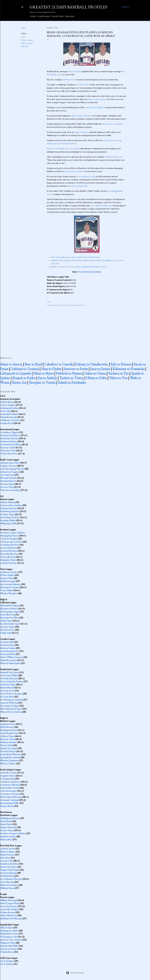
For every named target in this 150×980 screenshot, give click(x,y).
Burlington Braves (9, 730)
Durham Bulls (7, 642)
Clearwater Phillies (9, 675)
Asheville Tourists (9, 773)
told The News (69, 80)
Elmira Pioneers (8, 855)
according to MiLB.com (101, 206)
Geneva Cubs (7, 861)
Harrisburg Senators (10, 511)
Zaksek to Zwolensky (72, 382)
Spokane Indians (8, 836)
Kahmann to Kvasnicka (129, 369)
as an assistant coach (86, 176)
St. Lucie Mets (7, 697)
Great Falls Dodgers (10, 909)
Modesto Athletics (9, 608)
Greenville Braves (8, 548)
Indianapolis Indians (10, 408)
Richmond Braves (9, 441)
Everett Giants (7, 830)
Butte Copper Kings (10, 903)
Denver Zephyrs (8, 405)
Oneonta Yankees (8, 873)
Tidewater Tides (8, 451)
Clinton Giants (7, 736)
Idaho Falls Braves (9, 915)
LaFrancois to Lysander (16, 373)
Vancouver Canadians (10, 490)
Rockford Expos (8, 751)
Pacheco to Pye (118, 373)
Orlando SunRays (9, 563)
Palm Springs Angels (10, 612)
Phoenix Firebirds (9, 478)
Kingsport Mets (8, 943)
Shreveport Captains (10, 587)
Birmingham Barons (10, 536)
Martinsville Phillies (10, 946)
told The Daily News (113, 157)
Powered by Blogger (75, 973)
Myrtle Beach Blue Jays (11, 797)
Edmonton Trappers (10, 472)
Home (32, 16)
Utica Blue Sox (7, 882)
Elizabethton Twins (9, 934)
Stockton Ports (8, 630)
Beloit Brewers (7, 727)
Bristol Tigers (7, 928)
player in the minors (97, 99)
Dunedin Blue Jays (9, 678)
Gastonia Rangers (9, 791)
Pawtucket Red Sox (10, 438)
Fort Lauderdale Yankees (12, 681)
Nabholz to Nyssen (69, 373)
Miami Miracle (7, 687)
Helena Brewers (8, 912)
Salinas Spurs (7, 621)
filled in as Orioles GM (77, 186)
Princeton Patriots (9, 949)
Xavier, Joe (19, 382)
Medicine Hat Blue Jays (11, 918)
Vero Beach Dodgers (10, 706)
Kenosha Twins (8, 739)
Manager (25, 46)
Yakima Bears (6, 839)
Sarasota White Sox (9, 703)
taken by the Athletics (95, 107)
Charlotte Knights (9, 539)
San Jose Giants (8, 627)
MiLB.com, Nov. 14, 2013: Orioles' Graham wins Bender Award (79, 267)
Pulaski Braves (7, 952)
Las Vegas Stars (7, 475)
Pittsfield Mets (7, 876)
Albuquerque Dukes (10, 463)
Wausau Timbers (8, 763)
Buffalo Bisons (7, 402)
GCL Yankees (7, 964)
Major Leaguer (27, 43)
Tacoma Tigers (7, 484)
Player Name (43, 16)
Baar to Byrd (33, 364)
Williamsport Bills (9, 523)
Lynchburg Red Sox (10, 651)
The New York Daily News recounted (63, 149)
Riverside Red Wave (10, 618)
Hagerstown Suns (9, 508)
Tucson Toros (7, 487)
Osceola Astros (8, 691)
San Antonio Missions (11, 584)
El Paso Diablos (8, 575)
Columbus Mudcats (10, 545)
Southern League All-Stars (13, 533)
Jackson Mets (7, 578)
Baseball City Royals (10, 672)
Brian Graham (75, 71)
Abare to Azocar (11, 364)
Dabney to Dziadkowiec (92, 364)
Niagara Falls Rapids (10, 870)
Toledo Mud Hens (9, 454)
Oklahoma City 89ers (10, 420)
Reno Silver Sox (8, 615)
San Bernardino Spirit (10, 624)
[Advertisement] (87, 329)
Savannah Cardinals (10, 800)
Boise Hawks (7, 824)
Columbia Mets (8, 779)
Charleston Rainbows (11, 782)
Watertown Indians (9, 885)
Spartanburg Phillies (10, 803)
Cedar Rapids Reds (10, 733)
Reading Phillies (8, 520)
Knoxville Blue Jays (9, 554)
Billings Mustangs (9, 900)
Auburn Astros (8, 849)
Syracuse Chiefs (8, 447)
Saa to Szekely (47, 378)
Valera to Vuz (118, 378)
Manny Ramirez (70, 144)
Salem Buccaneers (9, 660)
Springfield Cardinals (10, 757)
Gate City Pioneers (9, 906)
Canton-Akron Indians (11, 505)
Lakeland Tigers (8, 684)
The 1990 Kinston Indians (90, 272)
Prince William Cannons (12, 657)
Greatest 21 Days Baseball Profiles (68, 7)
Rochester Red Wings (11, 444)
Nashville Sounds (9, 417)
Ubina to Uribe (96, 378)
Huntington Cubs (9, 937)
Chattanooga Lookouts (11, 542)
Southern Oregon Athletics (13, 833)
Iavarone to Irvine (76, 369)
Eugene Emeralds (8, 827)
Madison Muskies (9, 742)
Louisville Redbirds (9, 414)
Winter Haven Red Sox (11, 712)
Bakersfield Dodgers (10, 605)
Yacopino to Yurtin (42, 382)
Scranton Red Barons (10, 435)
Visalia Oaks (6, 633)
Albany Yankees (8, 502)
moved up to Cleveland (74, 171)
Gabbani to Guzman (25, 369)
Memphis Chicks (8, 560)
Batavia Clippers (8, 852)
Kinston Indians (27, 40)
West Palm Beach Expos (11, 709)
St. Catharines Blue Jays (11, 879)
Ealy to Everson (121, 364)
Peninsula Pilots (8, 654)
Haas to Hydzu (51, 369)
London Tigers (8, 514)
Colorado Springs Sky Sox (12, 469)
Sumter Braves (7, 806)
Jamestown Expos (9, 867)
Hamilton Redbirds (10, 864)
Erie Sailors (6, 858)
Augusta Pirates (8, 776)
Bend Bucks (6, 821)
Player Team (57, 16)
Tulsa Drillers (7, 590)
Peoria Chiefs (7, 745)
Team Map (69, 16)
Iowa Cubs (6, 411)
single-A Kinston (82, 132)
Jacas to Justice (100, 369)
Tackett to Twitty (71, 378)
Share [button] (23, 28)
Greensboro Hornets (10, 794)
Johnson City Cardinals (11, 940)
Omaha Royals (7, 423)
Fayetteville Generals (10, 788)
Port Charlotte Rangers (11, 694)
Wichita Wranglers (9, 593)
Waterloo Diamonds (10, 760)
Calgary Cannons (9, 466)
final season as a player (112, 124)
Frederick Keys (7, 645)
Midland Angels (8, 581)
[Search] (125, 7)
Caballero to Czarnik (59, 364)
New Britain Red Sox (10, 517)
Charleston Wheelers (10, 785)
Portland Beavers (8, 481)
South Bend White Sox (11, 754)
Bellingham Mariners (10, 818)
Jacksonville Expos (9, 551)
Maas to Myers (44, 373)
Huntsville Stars (8, 557)
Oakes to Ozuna (95, 373)
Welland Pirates (8, 888)
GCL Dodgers (7, 961)
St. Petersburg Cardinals (12, 700)
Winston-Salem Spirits (10, 663)
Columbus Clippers (10, 432)
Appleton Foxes (8, 724)
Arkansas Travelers (9, 572)
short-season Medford (82, 116)
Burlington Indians (9, 931)
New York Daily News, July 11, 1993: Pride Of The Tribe (75, 257)
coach (23, 37)
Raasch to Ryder (24, 378)
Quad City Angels (9, 748)
